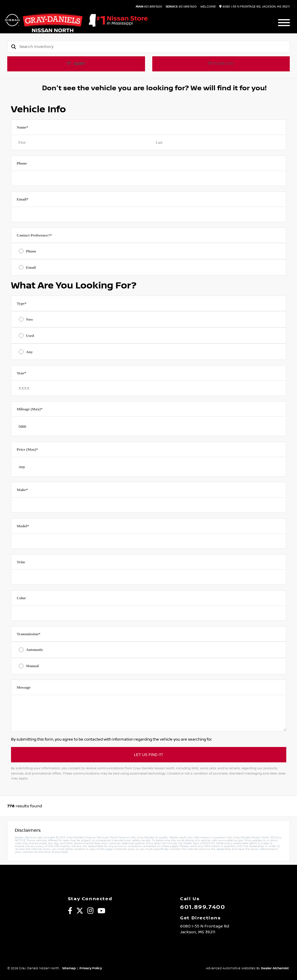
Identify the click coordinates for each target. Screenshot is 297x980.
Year (21, 373)
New (29, 319)
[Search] (154, 47)
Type (21, 303)
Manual (32, 666)
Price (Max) (27, 449)
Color (21, 598)
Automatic (34, 650)
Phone (22, 163)
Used (30, 336)
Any (29, 352)
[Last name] (217, 142)
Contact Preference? (34, 235)
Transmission (28, 634)
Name (22, 127)
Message (23, 687)
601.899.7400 (149, 7)
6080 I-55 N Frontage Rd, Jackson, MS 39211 (255, 7)
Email (22, 199)
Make (22, 490)
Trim (21, 562)
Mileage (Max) (29, 409)
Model (23, 526)
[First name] (80, 142)
